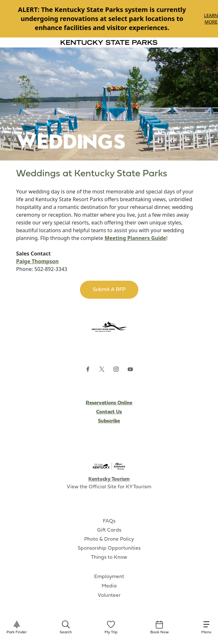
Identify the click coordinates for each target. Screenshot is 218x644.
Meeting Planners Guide (135, 238)
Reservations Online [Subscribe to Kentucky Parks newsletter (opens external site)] (109, 403)
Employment (109, 577)
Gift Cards (109, 530)
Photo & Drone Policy (109, 539)
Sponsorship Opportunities (109, 548)
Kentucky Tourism (109, 479)
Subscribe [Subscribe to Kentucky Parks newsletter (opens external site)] (109, 421)
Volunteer (109, 596)
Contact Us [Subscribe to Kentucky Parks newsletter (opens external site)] (109, 412)
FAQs (109, 521)
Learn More (211, 19)
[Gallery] (109, 19)
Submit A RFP (109, 290)
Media (109, 586)
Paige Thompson (37, 261)
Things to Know (109, 557)
